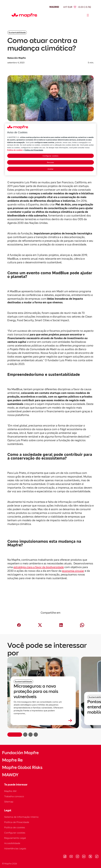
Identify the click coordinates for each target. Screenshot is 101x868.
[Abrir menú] (88, 15)
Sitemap (9, 802)
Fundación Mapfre (20, 753)
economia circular (73, 571)
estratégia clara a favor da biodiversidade (39, 567)
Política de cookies (15, 827)
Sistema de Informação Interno (21, 817)
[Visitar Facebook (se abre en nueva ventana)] (65, 857)
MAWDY (10, 775)
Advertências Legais (15, 848)
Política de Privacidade (17, 822)
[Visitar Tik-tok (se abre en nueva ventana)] (97, 857)
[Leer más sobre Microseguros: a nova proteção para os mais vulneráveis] (43, 720)
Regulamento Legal (15, 838)
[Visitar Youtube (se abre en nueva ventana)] (71, 857)
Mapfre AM (10, 791)
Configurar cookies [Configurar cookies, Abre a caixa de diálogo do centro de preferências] (50, 156)
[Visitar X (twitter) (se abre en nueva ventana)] (90, 857)
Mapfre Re (12, 760)
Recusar (51, 162)
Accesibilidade (12, 843)
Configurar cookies (15, 833)
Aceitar (50, 169)
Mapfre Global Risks (22, 767)
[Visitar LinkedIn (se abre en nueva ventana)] (84, 857)
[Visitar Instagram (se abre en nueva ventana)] (77, 857)
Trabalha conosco (14, 796)
